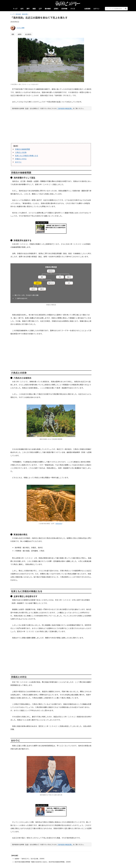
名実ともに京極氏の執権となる (27, 156)
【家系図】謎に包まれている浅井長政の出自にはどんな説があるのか (55, 227)
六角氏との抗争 (21, 152)
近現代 (56, 9)
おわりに (18, 162)
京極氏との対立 (21, 159)
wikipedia (59, 523)
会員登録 (87, 9)
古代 (22, 9)
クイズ (73, 9)
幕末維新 (48, 9)
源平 (28, 9)
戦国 (34, 9)
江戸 (40, 9)
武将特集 (64, 9)
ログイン (96, 9)
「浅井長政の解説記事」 (65, 108)
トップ (15, 9)
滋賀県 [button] (20, 34)
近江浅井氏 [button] (28, 34)
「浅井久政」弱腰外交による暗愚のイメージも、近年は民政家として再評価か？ (55, 810)
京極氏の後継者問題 (22, 149)
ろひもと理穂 (20, 28)
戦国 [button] (13, 34)
